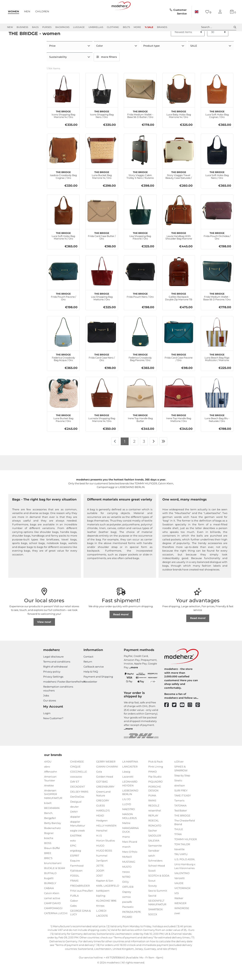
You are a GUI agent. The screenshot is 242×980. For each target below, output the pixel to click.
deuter (74, 820)
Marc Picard (130, 855)
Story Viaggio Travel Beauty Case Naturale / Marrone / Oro (179, 188)
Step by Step (182, 788)
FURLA (74, 909)
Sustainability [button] (58, 70)
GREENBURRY (105, 800)
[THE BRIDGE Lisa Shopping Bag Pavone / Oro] (140, 224)
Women (13, 11)
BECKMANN (52, 821)
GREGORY (103, 813)
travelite (179, 862)
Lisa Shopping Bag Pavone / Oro (140, 248)
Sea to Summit (158, 904)
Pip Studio (155, 790)
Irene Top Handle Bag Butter (140, 431)
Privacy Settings (53, 690)
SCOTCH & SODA (159, 888)
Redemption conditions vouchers (58, 702)
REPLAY (153, 828)
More (137, 27)
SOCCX (153, 927)
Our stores (50, 713)
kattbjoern (103, 904)
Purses (47, 27)
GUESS (101, 818)
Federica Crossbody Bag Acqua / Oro (63, 370)
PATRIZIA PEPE (132, 925)
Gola (99, 785)
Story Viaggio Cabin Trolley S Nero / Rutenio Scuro (140, 188)
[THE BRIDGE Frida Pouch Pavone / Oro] (63, 284)
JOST (99, 888)
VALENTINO (182, 886)
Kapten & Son (105, 894)
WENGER (180, 916)
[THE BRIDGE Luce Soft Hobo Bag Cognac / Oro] (217, 102)
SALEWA (154, 853)
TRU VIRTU (181, 867)
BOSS (48, 856)
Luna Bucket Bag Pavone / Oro (63, 431)
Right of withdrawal (55, 680)
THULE (179, 842)
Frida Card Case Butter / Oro (102, 248)
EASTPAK (76, 848)
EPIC (73, 858)
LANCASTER (130, 780)
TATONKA (180, 818)
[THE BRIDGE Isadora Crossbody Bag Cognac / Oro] (63, 163)
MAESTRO (129, 822)
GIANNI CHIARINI (107, 780)
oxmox (126, 910)
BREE (48, 866)
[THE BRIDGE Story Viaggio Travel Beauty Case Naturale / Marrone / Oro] (179, 163)
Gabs (73, 919)
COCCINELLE (79, 785)
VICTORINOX (182, 901)
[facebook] (168, 718)
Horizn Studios (105, 853)
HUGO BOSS (104, 863)
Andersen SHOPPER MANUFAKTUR (53, 807)
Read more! (121, 627)
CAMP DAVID (52, 916)
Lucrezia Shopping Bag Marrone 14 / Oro (102, 431)
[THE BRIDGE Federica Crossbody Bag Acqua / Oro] (63, 345)
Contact (88, 670)
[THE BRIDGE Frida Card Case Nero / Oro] (102, 345)
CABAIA (49, 901)
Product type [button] (152, 59)
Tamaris (179, 813)
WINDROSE (182, 921)
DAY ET (75, 795)
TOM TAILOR (182, 857)
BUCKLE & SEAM (55, 881)
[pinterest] (199, 718)
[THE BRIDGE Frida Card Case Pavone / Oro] (179, 345)
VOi (177, 906)
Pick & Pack (156, 775)
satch (152, 868)
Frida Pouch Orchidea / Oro (217, 248)
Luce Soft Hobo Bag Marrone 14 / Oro (63, 248)
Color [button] (100, 59)
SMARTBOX (156, 922)
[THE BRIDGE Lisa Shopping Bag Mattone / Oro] (102, 284)
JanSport (102, 873)
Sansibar (154, 863)
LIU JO (126, 812)
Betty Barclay (53, 836)
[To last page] (163, 454)
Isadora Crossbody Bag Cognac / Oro (63, 188)
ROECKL (154, 833)
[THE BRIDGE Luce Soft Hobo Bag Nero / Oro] (217, 163)
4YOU (48, 775)
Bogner (49, 846)
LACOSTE (102, 929)
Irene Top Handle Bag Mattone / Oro (179, 431)
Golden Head (105, 790)
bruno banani (53, 876)
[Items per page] (218, 46)
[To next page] (154, 454)
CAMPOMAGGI (53, 921)
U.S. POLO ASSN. (185, 872)
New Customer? (53, 731)
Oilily (126, 895)
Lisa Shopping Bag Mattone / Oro (102, 309)
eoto (73, 853)
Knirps (100, 919)
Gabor (74, 914)
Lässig (126, 785)
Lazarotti (128, 790)
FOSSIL (75, 888)
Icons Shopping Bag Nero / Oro (102, 127)
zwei (177, 926)
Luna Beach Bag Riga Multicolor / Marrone (217, 370)
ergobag (76, 863)
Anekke (49, 798)
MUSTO (127, 880)
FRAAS (74, 894)
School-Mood (157, 878)
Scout (152, 894)
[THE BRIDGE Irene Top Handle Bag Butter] (140, 406)
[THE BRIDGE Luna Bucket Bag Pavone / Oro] (63, 406)
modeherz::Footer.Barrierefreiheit (64, 695)
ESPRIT (75, 868)
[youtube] (184, 718)
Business (22, 27)
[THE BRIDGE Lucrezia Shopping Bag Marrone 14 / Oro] (102, 406)
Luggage (79, 27)
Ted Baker (181, 823)
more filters (107, 70)
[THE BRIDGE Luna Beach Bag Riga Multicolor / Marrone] (217, 345)
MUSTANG (129, 875)
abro (47, 780)
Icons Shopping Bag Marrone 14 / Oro (63, 127)
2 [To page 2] (134, 454)
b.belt (48, 816)
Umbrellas (96, 27)
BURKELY (50, 896)
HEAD (100, 828)
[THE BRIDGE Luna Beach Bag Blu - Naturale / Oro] (217, 406)
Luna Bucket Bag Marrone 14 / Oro (102, 188)
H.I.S (99, 848)
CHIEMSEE (77, 775)
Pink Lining (156, 780)
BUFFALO (50, 886)
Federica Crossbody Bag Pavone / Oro (140, 370)
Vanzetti (180, 891)
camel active (52, 911)
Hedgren (102, 833)
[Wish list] (208, 12)
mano (126, 850)
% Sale (149, 27)
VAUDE (179, 896)
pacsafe (127, 915)
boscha (49, 851)
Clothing (113, 27)
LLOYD (127, 817)
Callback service (94, 680)
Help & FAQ (91, 685)
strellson (180, 798)
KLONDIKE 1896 (106, 914)
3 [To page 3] (144, 454)
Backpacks (62, 27)
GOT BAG (102, 795)
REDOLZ (154, 818)
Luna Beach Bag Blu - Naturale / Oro (217, 431)
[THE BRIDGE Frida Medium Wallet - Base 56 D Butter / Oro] (140, 102)
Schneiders (155, 873)
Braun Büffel (52, 861)
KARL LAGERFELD (108, 899)
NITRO (126, 890)
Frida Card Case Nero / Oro (102, 370)
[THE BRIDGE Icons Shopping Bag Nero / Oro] (102, 102)
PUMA (152, 808)
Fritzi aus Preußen (82, 904)
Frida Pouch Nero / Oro (140, 308)
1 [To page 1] (125, 454)
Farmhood (77, 878)
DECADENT (78, 800)
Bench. (49, 826)
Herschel (102, 843)
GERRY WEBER (106, 775)
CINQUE (75, 780)
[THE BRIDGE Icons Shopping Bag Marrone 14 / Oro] (63, 102)
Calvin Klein (52, 906)
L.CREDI (101, 924)
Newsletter (90, 695)
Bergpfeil (50, 831)
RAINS (152, 813)
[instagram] (192, 718)
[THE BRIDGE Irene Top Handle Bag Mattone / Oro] (179, 406)
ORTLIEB (128, 900)
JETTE (100, 878)
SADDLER (155, 848)
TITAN (178, 847)
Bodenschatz (52, 841)
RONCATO (155, 838)
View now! (44, 635)
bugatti (49, 891)
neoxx (126, 885)
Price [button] (53, 59)
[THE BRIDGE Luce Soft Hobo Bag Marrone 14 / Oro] (63, 224)
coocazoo (76, 790)
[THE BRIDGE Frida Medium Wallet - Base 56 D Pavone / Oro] (217, 284)
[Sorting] (188, 46)
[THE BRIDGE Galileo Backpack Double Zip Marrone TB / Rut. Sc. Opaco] (179, 284)
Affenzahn (51, 785)
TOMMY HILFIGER (186, 852)
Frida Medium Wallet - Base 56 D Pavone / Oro (217, 309)
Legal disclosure (53, 670)
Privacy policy (52, 685)
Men (27, 11)
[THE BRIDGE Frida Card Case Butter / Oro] (102, 224)
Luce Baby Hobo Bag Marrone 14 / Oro (179, 127)
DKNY (74, 825)
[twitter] (176, 718)
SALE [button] (194, 59)
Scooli (152, 883)
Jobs (46, 708)
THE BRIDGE (182, 828)
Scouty (153, 899)
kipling (101, 909)
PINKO (153, 785)
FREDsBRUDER (80, 899)
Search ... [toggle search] (219, 27)
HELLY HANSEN (106, 838)
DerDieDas (77, 810)
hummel (102, 868)
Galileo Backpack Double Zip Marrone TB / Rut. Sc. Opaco (179, 309)
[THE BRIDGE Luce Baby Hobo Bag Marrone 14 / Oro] (179, 102)
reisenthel (155, 823)
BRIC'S (48, 871)
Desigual (76, 815)
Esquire (75, 873)
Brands (162, 27)
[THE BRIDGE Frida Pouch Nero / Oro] (140, 284)
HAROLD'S (103, 823)
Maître (126, 836)
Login (47, 726)
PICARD (127, 930)
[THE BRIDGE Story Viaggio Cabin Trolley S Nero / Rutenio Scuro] (140, 163)
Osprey (127, 905)
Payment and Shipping (98, 690)
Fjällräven (76, 883)
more (134, 680)
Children (42, 11)
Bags (35, 27)
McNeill (127, 870)
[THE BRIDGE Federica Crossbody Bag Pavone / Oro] (140, 345)
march (126, 860)
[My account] (221, 12)
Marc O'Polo (130, 865)
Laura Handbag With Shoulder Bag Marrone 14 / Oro (179, 248)
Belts (126, 27)
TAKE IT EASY (183, 808)
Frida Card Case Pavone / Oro (179, 370)
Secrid (152, 909)
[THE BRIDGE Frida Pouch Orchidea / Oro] (217, 224)
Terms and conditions (57, 675)
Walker (179, 911)
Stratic (178, 793)
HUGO (100, 858)
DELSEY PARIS (79, 805)
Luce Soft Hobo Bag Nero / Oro (217, 188)
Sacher (153, 843)
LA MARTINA (130, 775)
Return (88, 675)
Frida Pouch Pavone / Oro (63, 309)
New (10, 27)
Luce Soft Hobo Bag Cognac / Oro (217, 127)
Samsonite (155, 858)
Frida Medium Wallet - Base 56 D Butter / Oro (140, 127)
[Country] (196, 12)
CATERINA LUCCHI (56, 926)
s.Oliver (179, 775)
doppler (75, 830)
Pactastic (128, 920)
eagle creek (78, 843)
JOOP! (100, 883)
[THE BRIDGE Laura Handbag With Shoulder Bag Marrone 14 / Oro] (179, 224)
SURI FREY (181, 803)
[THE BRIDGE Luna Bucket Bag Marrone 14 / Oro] (102, 163)
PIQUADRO (155, 795)
